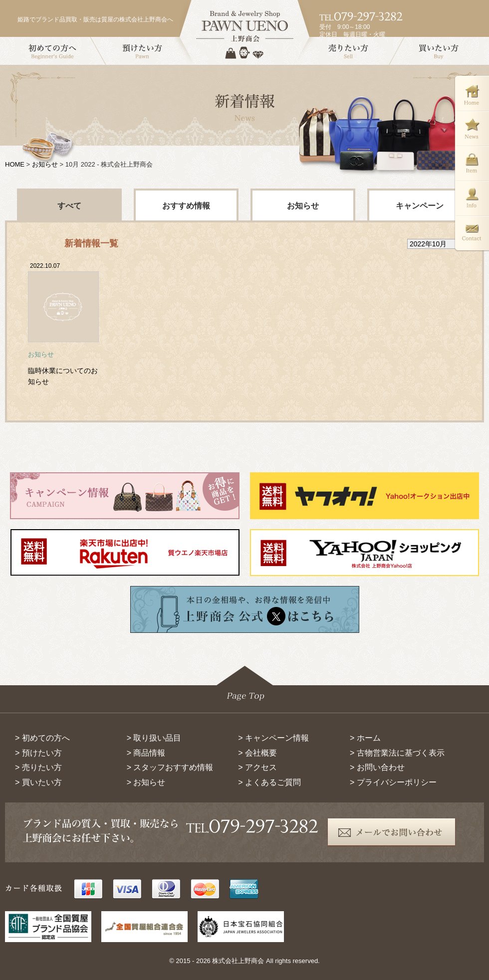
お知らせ (45, 164)
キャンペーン (420, 206)
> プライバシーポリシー (393, 782)
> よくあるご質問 (269, 782)
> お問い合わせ (377, 767)
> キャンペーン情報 (273, 738)
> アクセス (257, 767)
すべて (69, 206)
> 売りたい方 (38, 767)
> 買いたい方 (38, 782)
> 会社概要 (257, 753)
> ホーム (365, 738)
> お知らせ (146, 782)
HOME (15, 164)
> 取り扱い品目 (154, 738)
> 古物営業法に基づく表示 (397, 753)
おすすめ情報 (186, 206)
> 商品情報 (146, 753)
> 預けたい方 (38, 753)
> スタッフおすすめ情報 (170, 767)
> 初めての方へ (42, 738)
